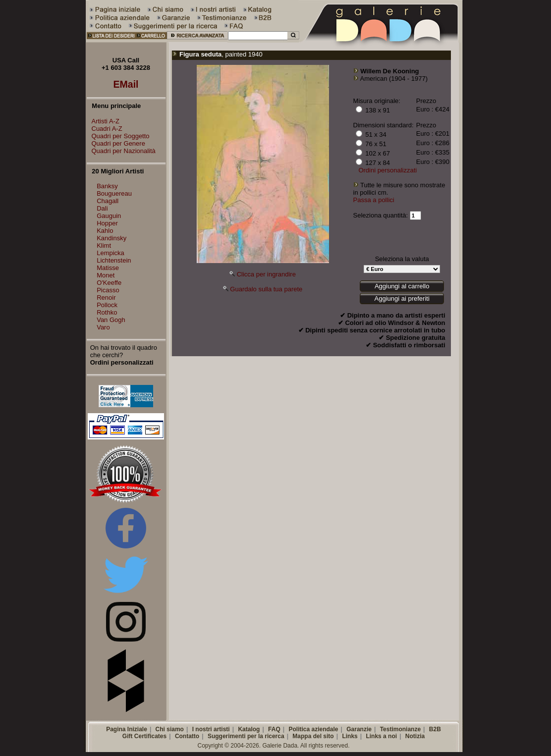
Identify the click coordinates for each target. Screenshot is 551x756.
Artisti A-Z (103, 121)
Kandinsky (111, 238)
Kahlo (105, 231)
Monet (106, 275)
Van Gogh (111, 320)
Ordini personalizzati (387, 170)
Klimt (104, 245)
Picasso (108, 290)
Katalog (249, 729)
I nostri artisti (211, 729)
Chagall (108, 201)
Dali (102, 208)
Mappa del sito (313, 736)
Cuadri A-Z (105, 129)
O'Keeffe (109, 283)
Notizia (415, 736)
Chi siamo (170, 729)
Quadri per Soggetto (118, 136)
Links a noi (381, 736)
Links (350, 736)
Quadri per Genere (116, 143)
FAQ (274, 729)
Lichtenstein (114, 260)
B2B (435, 729)
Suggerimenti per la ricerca (246, 736)
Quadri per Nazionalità (121, 151)
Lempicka (110, 253)
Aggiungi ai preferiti (402, 298)
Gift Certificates (144, 736)
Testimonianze (400, 729)
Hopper (107, 223)
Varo (103, 327)
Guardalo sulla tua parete (266, 289)
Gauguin (109, 216)
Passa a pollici (374, 200)
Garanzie (359, 729)
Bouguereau (114, 193)
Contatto (187, 736)
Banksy (107, 186)
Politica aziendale (313, 729)
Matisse (108, 268)
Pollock (107, 305)
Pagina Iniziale (127, 729)
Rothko (107, 312)
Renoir (106, 297)
